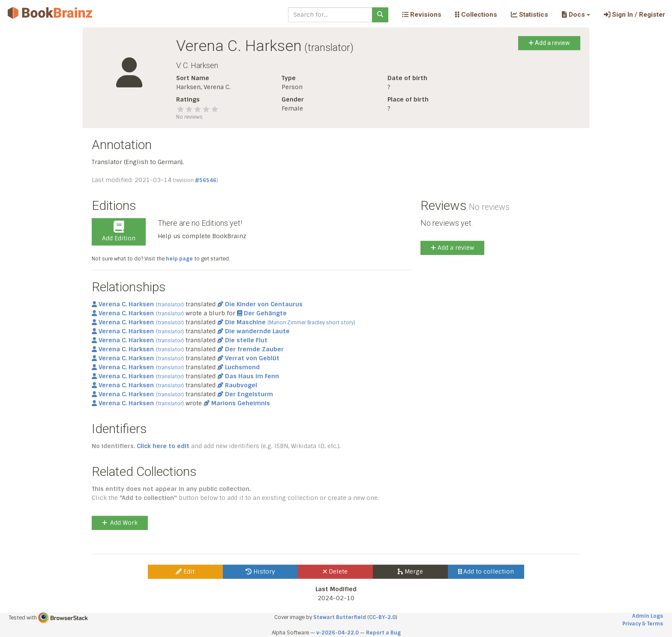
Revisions (422, 15)
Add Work (120, 523)
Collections (476, 15)
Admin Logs (648, 616)
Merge (410, 571)
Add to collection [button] (486, 571)
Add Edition (119, 231)
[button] (576, 15)
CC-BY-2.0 (382, 617)
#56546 (206, 180)
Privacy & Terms (643, 624)
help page (179, 259)
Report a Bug (383, 633)
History (260, 571)
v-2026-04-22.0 (337, 633)
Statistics (529, 15)
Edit (185, 571)
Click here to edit (163, 446)
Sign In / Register (634, 15)
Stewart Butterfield (340, 617)
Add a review (549, 43)
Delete (335, 571)
